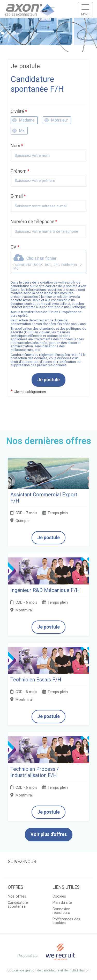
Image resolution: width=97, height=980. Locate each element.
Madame (27, 120)
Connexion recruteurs (61, 911)
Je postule (48, 380)
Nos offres (17, 896)
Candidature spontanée (18, 904)
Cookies (59, 896)
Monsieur (59, 120)
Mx (22, 131)
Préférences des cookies (66, 921)
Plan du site (62, 903)
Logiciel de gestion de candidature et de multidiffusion (48, 971)
